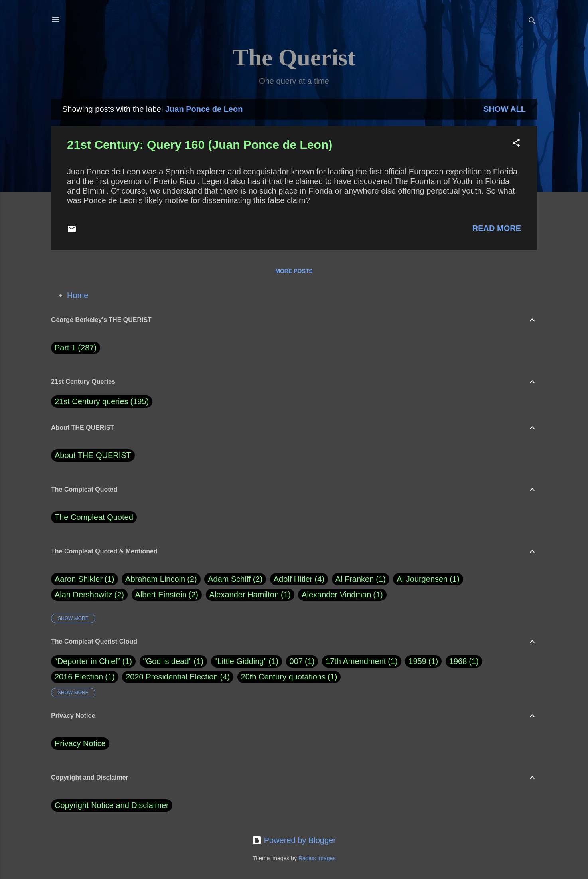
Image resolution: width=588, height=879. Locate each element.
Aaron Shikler (85, 579)
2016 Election (79, 677)
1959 (417, 661)
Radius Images (317, 858)
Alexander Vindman (342, 595)
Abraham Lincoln (161, 579)
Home (78, 295)
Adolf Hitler (299, 579)
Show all (505, 109)
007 (296, 661)
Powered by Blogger (294, 840)
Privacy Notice (80, 743)
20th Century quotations (283, 677)
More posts (294, 271)
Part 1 (76, 348)
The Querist (294, 57)
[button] (516, 144)
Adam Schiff (235, 579)
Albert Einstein (167, 595)
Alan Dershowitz (89, 595)
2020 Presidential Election (172, 677)
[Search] (532, 22)
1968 (458, 661)
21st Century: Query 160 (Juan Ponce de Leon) (200, 145)
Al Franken (361, 579)
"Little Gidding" (241, 661)
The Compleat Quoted (94, 517)
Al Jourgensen (428, 579)
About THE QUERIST (93, 455)
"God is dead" (168, 661)
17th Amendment (356, 661)
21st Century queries (92, 401)
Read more (497, 228)
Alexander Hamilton (250, 595)
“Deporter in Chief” (88, 661)
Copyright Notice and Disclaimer (112, 805)
